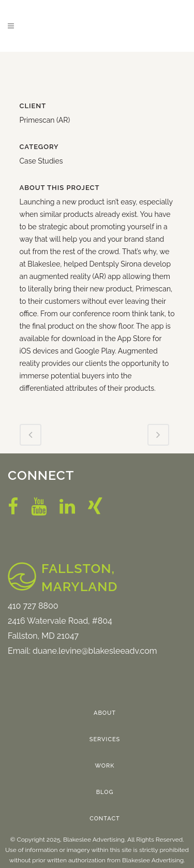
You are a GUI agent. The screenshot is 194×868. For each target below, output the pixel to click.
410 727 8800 (33, 606)
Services (105, 739)
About (105, 713)
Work (105, 766)
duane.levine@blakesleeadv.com (95, 651)
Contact (105, 819)
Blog (105, 792)
